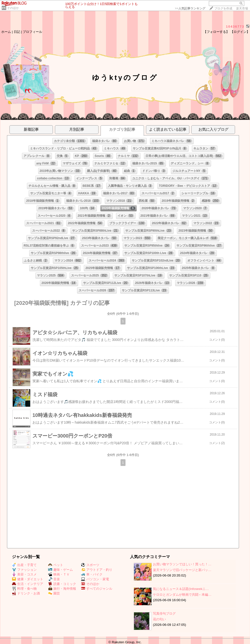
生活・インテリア (28, 584)
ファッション (24, 570)
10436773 (235, 27)
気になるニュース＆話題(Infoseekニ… (181, 589)
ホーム (6, 32)
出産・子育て (24, 565)
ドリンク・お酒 (26, 593)
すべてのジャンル (97, 589)
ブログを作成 (223, 8)
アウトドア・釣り (97, 570)
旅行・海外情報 (62, 589)
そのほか (13, 8)
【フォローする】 (216, 32)
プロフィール (32, 32)
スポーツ (90, 565)
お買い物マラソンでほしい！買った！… (182, 564)
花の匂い (159, 619)
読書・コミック (62, 584)
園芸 (54, 593)
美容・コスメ (24, 574)
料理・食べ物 (24, 589)
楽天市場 (242, 8)
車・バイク (92, 574)
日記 (17, 32)
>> (190, 8)
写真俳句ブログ (164, 613)
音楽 (54, 579)
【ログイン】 (240, 32)
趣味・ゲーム (61, 570)
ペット (56, 565)
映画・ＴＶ (59, 574)
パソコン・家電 (95, 579)
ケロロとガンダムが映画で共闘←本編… (182, 595)
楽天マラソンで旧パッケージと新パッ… (182, 570)
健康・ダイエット (28, 579)
